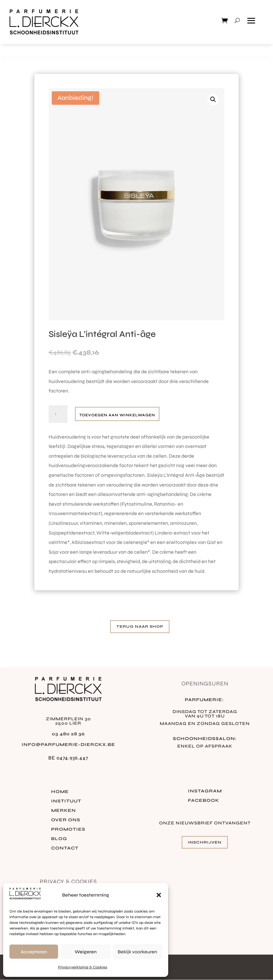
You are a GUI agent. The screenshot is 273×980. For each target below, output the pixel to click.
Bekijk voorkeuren (137, 952)
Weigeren (86, 952)
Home (60, 792)
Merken (64, 811)
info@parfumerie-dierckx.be (68, 745)
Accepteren (34, 952)
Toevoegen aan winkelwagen (117, 415)
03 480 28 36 (68, 734)
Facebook (203, 801)
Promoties (68, 830)
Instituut (66, 801)
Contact (65, 848)
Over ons (66, 820)
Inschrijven (205, 842)
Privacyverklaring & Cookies (83, 967)
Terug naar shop (140, 626)
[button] (159, 895)
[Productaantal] (58, 414)
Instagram (205, 791)
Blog (59, 839)
